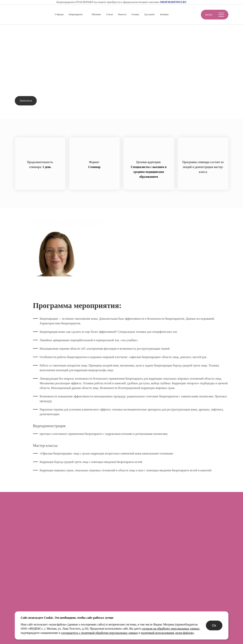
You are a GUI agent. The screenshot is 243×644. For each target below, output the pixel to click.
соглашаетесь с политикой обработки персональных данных (99, 633)
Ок (214, 625)
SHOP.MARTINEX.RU (173, 2)
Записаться (26, 101)
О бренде (59, 14)
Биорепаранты (76, 14)
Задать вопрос (53, 101)
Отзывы (135, 14)
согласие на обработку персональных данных (170, 629)
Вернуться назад (30, 41)
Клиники (164, 14)
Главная (20, 30)
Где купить (150, 14)
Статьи (110, 14)
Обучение (96, 14)
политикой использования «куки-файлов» (167, 633)
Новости (122, 14)
